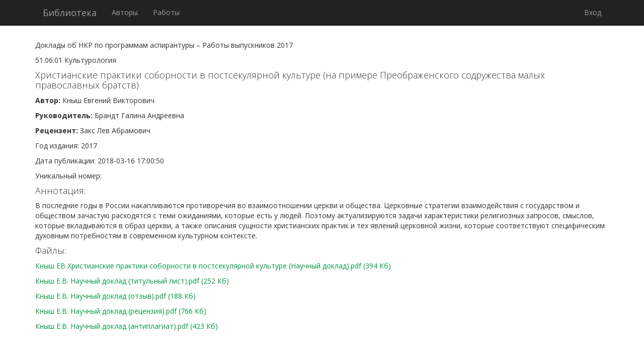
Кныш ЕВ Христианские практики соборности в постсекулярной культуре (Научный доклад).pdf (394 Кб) (213, 266)
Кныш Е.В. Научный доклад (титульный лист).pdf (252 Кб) (132, 281)
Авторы (125, 12)
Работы (166, 12)
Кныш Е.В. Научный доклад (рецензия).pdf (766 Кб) (121, 311)
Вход (593, 12)
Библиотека (70, 13)
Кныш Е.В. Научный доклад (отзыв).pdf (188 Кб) (115, 296)
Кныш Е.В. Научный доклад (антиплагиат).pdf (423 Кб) (127, 326)
